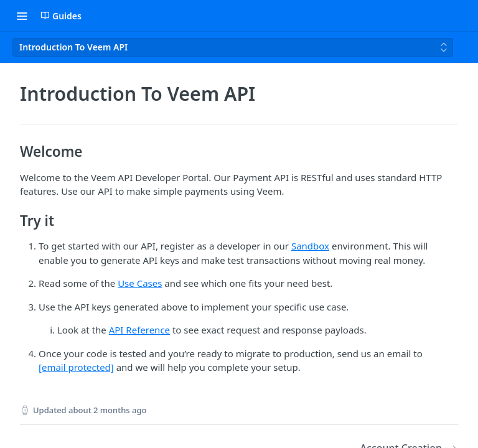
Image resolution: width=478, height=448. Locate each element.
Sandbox (310, 246)
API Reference (139, 330)
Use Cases (140, 283)
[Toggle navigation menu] (22, 16)
